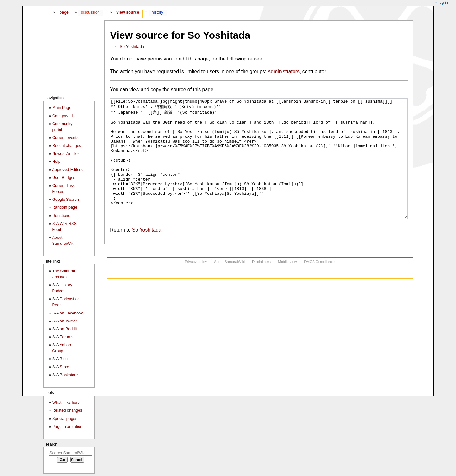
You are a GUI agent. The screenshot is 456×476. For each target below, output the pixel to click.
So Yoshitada (132, 46)
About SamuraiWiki (229, 285)
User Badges (64, 178)
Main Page (62, 108)
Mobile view (288, 285)
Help (56, 162)
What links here (66, 403)
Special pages (65, 419)
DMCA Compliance (319, 285)
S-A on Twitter (65, 321)
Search (51, 444)
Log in (443, 3)
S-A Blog (60, 359)
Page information (67, 427)
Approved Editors (67, 170)
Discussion (90, 12)
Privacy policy (196, 285)
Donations (61, 216)
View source (128, 12)
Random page (65, 207)
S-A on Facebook (68, 313)
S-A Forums (63, 337)
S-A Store (61, 367)
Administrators (284, 71)
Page (64, 12)
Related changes (67, 410)
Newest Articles (66, 154)
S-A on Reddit (65, 329)
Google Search (66, 200)
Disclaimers (261, 285)
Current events (65, 138)
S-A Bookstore (65, 375)
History (158, 12)
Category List (64, 116)
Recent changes (67, 146)
